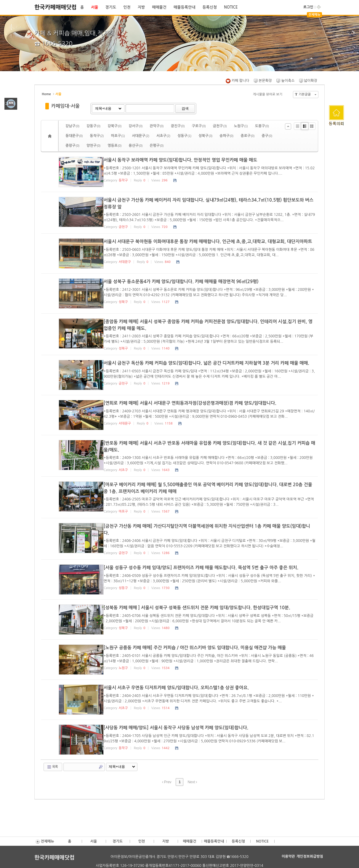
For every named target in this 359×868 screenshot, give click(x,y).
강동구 (93, 126)
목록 (52, 765)
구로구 (199, 126)
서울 (94, 7)
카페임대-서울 (65, 106)
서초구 (163, 136)
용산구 (136, 146)
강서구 (136, 126)
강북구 (114, 126)
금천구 (220, 126)
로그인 (308, 7)
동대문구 (74, 136)
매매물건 (159, 7)
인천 (127, 7)
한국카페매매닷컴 (56, 7)
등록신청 (210, 7)
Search (101, 765)
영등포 (114, 146)
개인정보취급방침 (310, 855)
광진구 (178, 126)
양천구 (93, 146)
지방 (141, 7)
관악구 (157, 126)
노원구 (241, 126)
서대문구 (141, 136)
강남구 (72, 126)
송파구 (226, 136)
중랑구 (72, 146)
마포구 (118, 136)
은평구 (157, 146)
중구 (267, 136)
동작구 (97, 136)
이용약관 (288, 855)
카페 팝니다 (237, 81)
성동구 (184, 136)
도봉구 (262, 126)
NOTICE (231, 7)
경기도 (111, 7)
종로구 (247, 136)
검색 (185, 108)
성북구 (205, 136)
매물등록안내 (184, 7)
